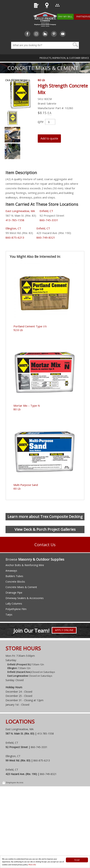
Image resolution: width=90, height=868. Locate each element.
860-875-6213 (15, 237)
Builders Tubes (14, 576)
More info (32, 865)
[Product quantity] (50, 122)
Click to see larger (16, 80)
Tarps (9, 615)
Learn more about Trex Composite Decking (45, 517)
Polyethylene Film (16, 609)
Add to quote (49, 138)
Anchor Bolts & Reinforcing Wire (25, 565)
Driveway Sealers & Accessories (25, 598)
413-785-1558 (15, 220)
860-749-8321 (46, 237)
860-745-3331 (49, 220)
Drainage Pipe (14, 593)
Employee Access (13, 783)
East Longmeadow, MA (20, 211)
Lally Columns (14, 604)
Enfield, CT (46, 211)
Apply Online (64, 631)
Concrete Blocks (15, 582)
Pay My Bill (69, 17)
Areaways (11, 571)
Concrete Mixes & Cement (43, 68)
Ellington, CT (13, 228)
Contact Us (45, 544)
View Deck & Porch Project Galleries (45, 529)
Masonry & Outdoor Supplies (41, 559)
